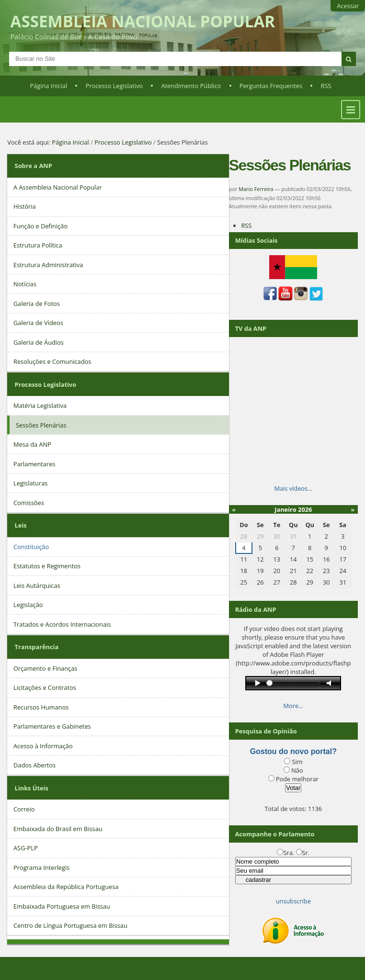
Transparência (37, 647)
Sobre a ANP (34, 166)
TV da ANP (251, 328)
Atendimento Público (191, 86)
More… (294, 706)
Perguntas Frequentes (271, 86)
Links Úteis (32, 788)
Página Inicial (49, 86)
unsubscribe (293, 901)
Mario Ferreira (256, 189)
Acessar (348, 6)
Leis (21, 525)
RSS (326, 86)
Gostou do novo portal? (293, 751)
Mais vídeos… (293, 488)
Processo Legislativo (114, 86)
